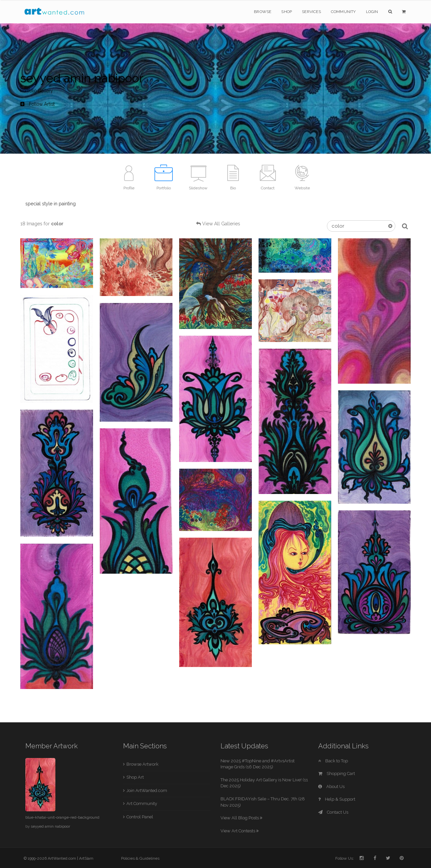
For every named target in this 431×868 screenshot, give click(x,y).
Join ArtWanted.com (147, 790)
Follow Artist (38, 104)
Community (343, 12)
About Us (331, 786)
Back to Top (333, 761)
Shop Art (135, 777)
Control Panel (140, 817)
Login (372, 12)
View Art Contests (240, 831)
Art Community (142, 803)
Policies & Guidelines (140, 858)
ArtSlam (86, 858)
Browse (263, 12)
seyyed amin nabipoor (50, 826)
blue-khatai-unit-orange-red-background (62, 817)
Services (311, 12)
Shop (287, 12)
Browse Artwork (142, 764)
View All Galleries (221, 224)
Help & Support (337, 799)
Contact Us (333, 812)
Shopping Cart (337, 773)
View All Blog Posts (241, 818)
